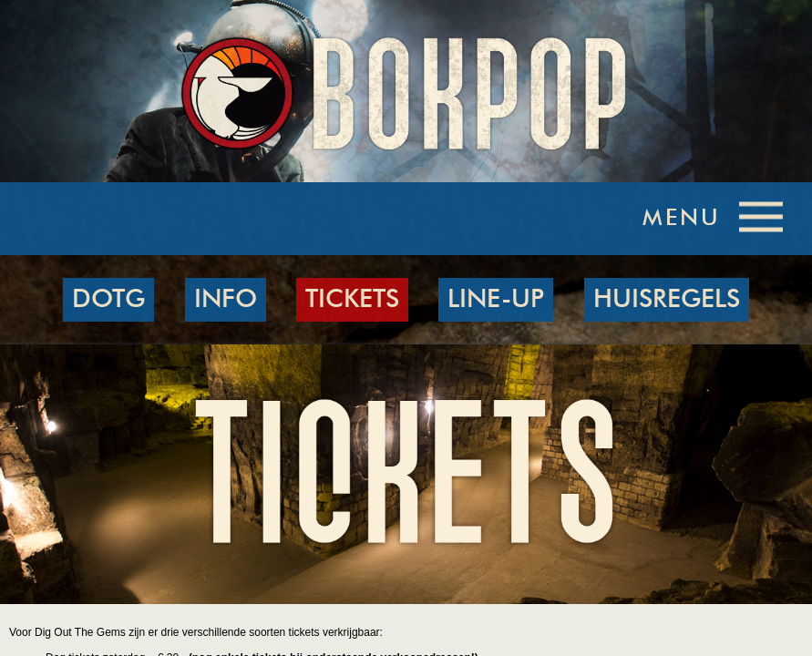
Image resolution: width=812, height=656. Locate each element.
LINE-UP (496, 300)
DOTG (108, 300)
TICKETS (352, 300)
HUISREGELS (667, 300)
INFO (226, 300)
